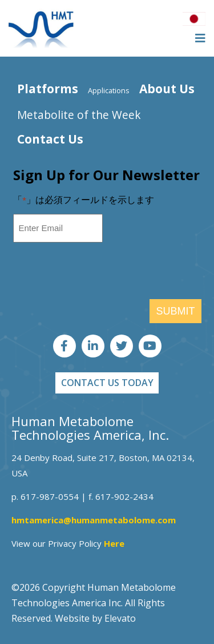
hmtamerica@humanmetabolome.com (94, 520)
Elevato (120, 618)
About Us (167, 89)
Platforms (48, 89)
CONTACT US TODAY (107, 383)
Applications (109, 90)
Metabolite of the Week (79, 115)
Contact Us (50, 139)
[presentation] (100, 274)
